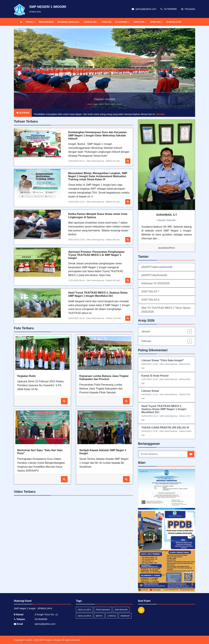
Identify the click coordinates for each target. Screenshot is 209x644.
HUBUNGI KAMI (174, 22)
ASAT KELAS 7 (150, 291)
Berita (99, 616)
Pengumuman (103, 610)
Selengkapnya (167, 248)
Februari (167, 341)
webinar (125, 616)
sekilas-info (84, 616)
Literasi (112, 616)
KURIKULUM (91, 22)
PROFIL (30, 22)
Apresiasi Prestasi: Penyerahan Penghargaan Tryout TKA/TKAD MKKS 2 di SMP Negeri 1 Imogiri (96, 255)
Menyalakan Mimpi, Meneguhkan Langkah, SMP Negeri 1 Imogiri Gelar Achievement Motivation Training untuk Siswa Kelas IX (98, 176)
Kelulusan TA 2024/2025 (156, 283)
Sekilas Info (84, 610)
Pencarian (188, 9)
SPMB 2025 (156, 22)
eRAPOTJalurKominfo (154, 275)
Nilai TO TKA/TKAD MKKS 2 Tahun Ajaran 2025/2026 (166, 310)
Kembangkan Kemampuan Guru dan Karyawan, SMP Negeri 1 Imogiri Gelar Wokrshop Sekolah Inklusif (98, 135)
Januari (167, 331)
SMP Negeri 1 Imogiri (50, 640)
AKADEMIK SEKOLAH (69, 22)
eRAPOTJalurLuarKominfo (157, 267)
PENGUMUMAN (46, 22)
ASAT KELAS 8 (150, 300)
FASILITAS (106, 22)
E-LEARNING (122, 22)
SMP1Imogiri (121, 610)
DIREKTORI (140, 22)
